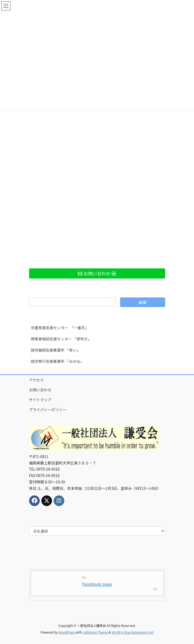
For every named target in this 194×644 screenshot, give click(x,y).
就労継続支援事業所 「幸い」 (56, 350)
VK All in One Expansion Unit (132, 632)
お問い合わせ (40, 390)
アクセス (36, 380)
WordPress (67, 632)
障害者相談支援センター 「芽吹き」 (61, 339)
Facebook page (97, 584)
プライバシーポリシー (48, 410)
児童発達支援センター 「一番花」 (60, 328)
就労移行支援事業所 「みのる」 (58, 361)
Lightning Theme (95, 632)
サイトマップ (40, 400)
